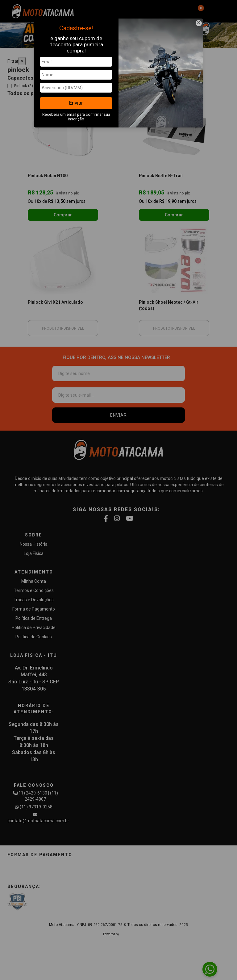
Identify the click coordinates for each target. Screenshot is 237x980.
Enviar (76, 103)
